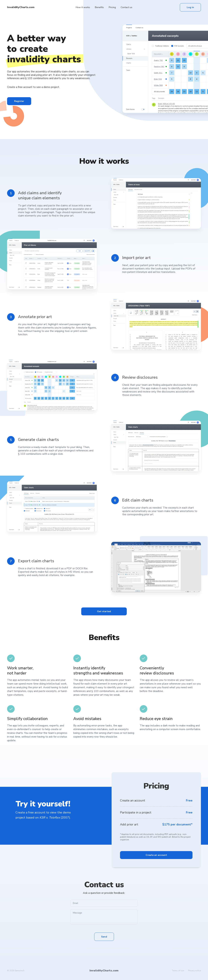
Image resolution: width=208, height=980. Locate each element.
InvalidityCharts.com (21, 7)
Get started (104, 611)
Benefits (99, 7)
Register (19, 101)
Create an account (156, 855)
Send (104, 937)
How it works (83, 7)
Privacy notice (195, 971)
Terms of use (178, 971)
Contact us (127, 7)
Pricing (112, 7)
